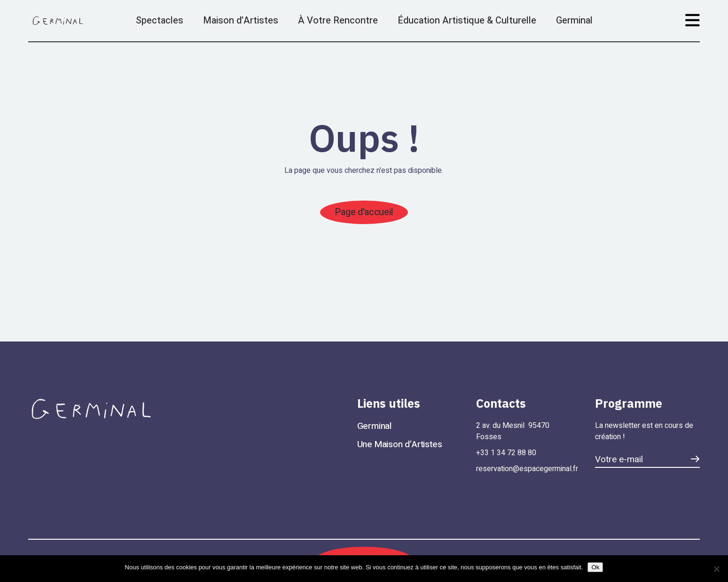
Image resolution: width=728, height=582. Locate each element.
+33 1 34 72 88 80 (506, 453)
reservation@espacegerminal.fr (527, 469)
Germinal (374, 426)
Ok (595, 567)
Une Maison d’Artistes (400, 444)
